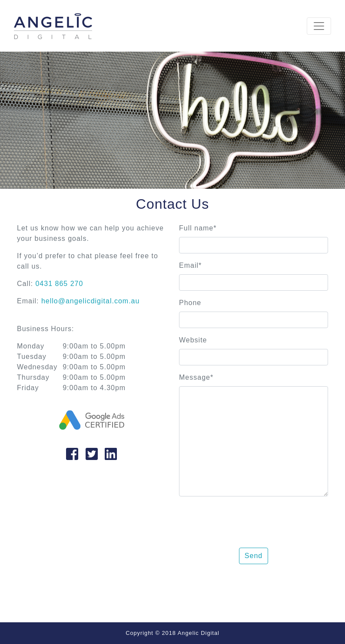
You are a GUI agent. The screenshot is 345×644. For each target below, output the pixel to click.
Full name (198, 228)
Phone (190, 303)
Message (196, 377)
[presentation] (245, 520)
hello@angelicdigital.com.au (90, 301)
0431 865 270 (59, 284)
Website (193, 340)
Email (190, 265)
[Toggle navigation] (319, 26)
